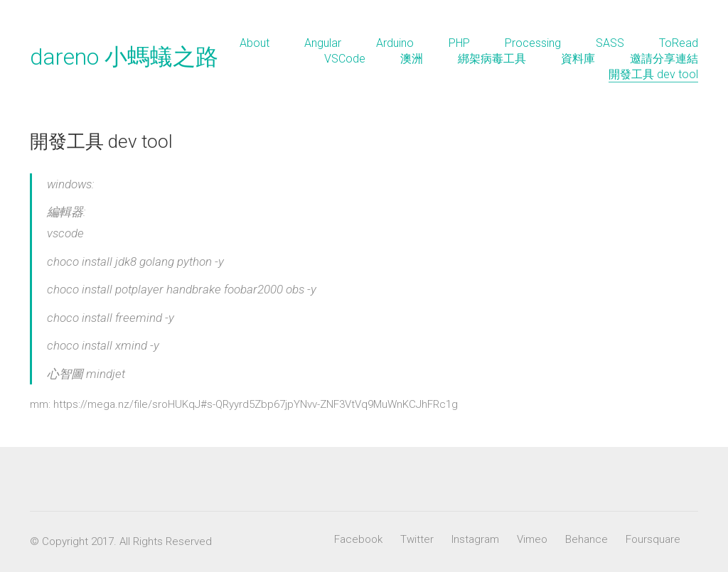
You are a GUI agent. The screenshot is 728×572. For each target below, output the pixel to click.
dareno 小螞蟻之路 (124, 57)
